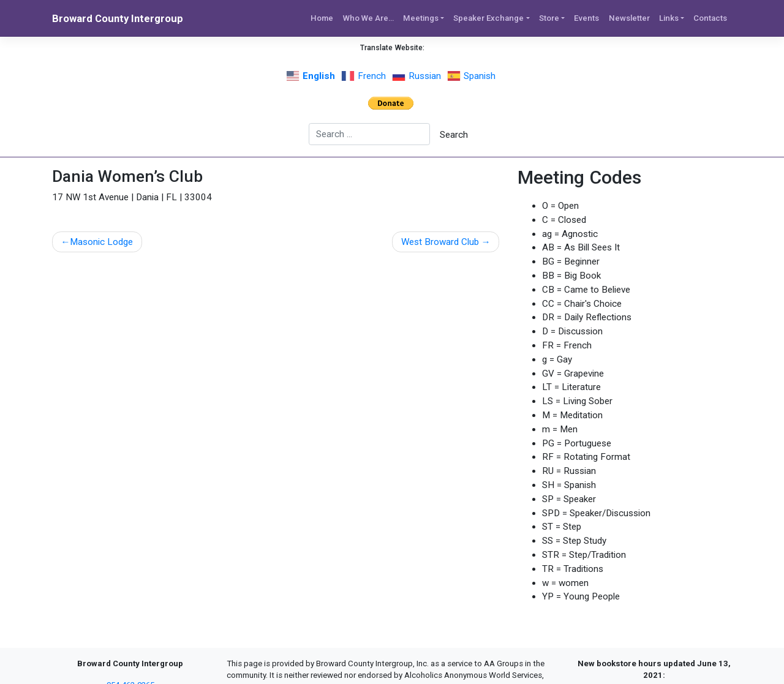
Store (549, 18)
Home (322, 18)
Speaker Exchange (488, 18)
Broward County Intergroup (118, 18)
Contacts (710, 18)
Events (586, 18)
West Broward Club (440, 242)
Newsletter (629, 18)
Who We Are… (368, 18)
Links (669, 18)
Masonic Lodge (101, 242)
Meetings (421, 18)
